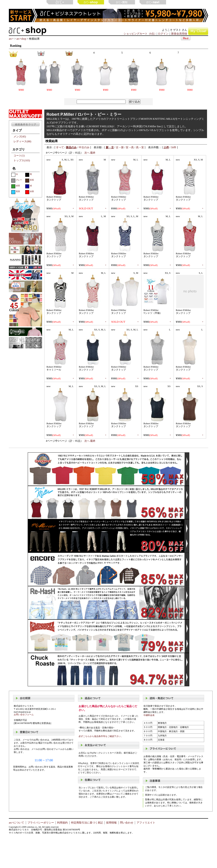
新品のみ (71, 147)
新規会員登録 (179, 34)
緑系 (16, 186)
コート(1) (19, 156)
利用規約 (62, 823)
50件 (174, 147)
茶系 (30, 181)
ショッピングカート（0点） (140, 34)
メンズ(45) (20, 137)
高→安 (140, 147)
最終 (93, 153)
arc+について (16, 823)
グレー (17, 181)
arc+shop (21, 39)
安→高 (130, 147)
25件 (166, 147)
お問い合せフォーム (24, 715)
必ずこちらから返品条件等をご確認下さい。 (101, 736)
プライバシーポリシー (41, 823)
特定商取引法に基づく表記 (87, 823)
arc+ (11, 39)
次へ (87, 153)
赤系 (30, 192)
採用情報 (111, 823)
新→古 (110, 147)
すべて (60, 147)
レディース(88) (22, 141)
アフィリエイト (146, 823)
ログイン (163, 34)
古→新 (120, 147)
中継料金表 (149, 715)
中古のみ (84, 147)
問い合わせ (127, 823)
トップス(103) (22, 160)
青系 (16, 192)
